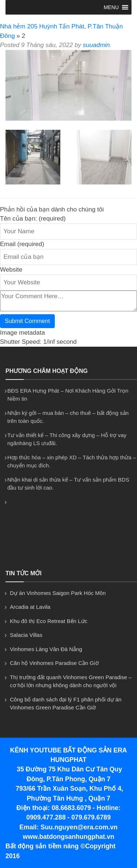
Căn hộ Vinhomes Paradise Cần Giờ (54, 663)
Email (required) (22, 244)
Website (11, 270)
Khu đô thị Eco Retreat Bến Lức (49, 621)
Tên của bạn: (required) (33, 219)
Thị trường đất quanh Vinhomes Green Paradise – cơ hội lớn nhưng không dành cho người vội (71, 681)
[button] (111, 7)
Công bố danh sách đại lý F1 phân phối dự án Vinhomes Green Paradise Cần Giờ (66, 704)
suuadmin (96, 45)
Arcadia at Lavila (30, 607)
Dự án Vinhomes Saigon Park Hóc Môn (58, 593)
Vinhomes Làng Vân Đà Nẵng (46, 649)
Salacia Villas (26, 635)
